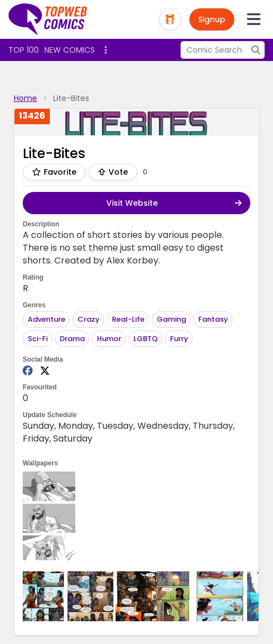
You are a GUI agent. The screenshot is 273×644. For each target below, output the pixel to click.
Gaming (171, 319)
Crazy (89, 319)
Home (25, 98)
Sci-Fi (38, 339)
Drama (72, 339)
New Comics (69, 50)
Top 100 (24, 50)
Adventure (47, 319)
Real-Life (128, 319)
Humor (109, 339)
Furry (179, 339)
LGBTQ (146, 339)
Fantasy (213, 319)
